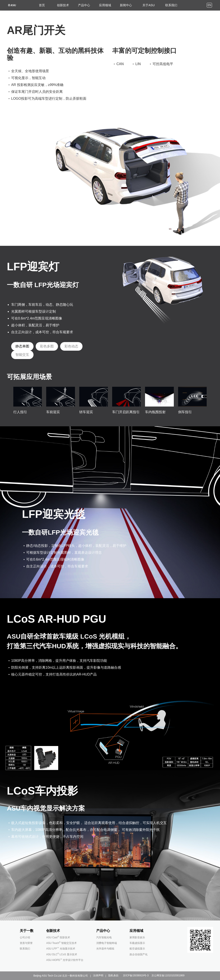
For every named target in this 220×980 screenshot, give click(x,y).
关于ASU (147, 5)
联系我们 (169, 5)
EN (209, 5)
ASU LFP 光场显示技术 (61, 949)
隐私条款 (113, 975)
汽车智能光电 (104, 937)
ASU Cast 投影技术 (58, 937)
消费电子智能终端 (107, 943)
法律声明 (98, 975)
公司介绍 (25, 937)
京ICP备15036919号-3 (136, 975)
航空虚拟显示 (137, 949)
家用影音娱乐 (137, 937)
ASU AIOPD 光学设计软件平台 (65, 960)
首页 (40, 5)
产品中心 (82, 5)
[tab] (22, 346)
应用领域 (103, 5)
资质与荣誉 (26, 943)
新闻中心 (124, 5)
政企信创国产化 (139, 954)
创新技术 (61, 5)
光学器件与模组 (105, 949)
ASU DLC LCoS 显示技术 (62, 954)
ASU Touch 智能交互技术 (61, 943)
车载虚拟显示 (137, 943)
